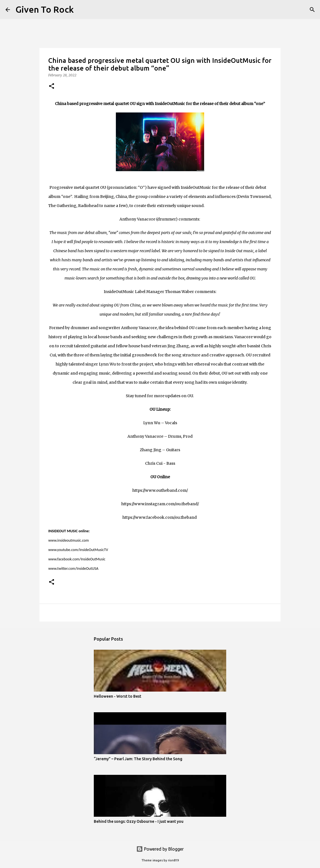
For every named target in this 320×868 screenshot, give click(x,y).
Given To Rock (45, 9)
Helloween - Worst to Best (118, 696)
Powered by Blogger (160, 849)
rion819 (173, 860)
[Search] (81, 10)
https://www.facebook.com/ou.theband (160, 517)
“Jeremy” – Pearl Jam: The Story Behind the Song (138, 759)
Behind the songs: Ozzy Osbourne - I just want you (139, 821)
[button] (52, 86)
